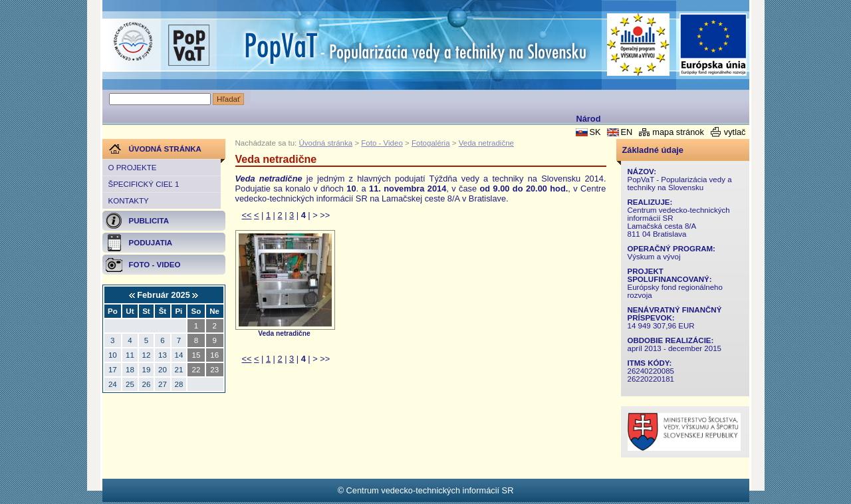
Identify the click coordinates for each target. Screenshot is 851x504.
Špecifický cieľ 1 (144, 184)
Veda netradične (486, 143)
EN (626, 132)
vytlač (735, 132)
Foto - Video (382, 143)
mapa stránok (678, 132)
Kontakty (129, 201)
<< (247, 215)
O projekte (133, 168)
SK (595, 132)
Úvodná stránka (326, 143)
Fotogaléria (431, 143)
